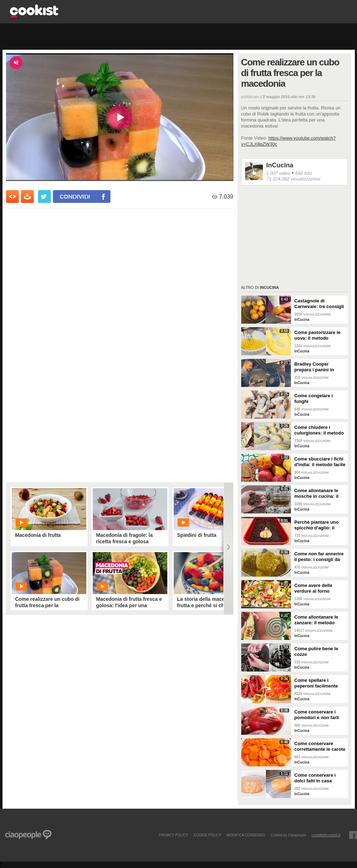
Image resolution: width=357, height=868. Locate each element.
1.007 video (278, 173)
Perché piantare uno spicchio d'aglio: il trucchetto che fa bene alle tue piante (319, 525)
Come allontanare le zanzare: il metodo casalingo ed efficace (318, 620)
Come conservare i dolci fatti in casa (315, 778)
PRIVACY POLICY (173, 835)
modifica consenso (246, 835)
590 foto (304, 173)
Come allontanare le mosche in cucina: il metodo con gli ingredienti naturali (317, 494)
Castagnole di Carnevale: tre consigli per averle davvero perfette (319, 304)
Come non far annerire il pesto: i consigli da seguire (319, 557)
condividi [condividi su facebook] (75, 196)
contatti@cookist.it (326, 835)
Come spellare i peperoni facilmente (316, 683)
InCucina (280, 165)
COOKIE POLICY (207, 835)
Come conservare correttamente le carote (320, 746)
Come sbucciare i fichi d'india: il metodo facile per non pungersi (320, 462)
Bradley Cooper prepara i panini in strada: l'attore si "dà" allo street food (318, 367)
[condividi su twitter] (44, 196)
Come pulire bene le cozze (317, 651)
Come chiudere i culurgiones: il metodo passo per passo (319, 430)
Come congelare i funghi (314, 398)
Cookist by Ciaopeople (288, 835)
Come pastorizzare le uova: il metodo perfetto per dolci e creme (318, 335)
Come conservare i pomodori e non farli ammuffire (317, 715)
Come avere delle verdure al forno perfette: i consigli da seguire (318, 588)
